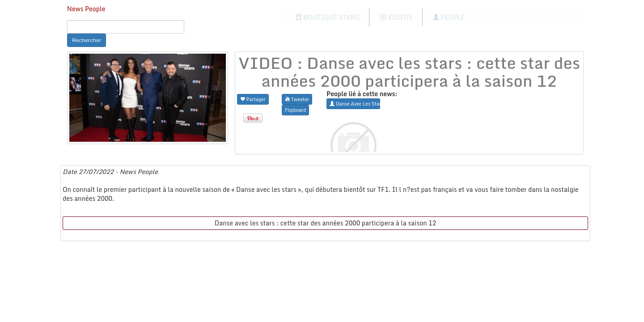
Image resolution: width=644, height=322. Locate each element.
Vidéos (396, 17)
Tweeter (297, 99)
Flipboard (295, 110)
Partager (253, 99)
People (449, 17)
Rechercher (87, 40)
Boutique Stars (328, 17)
